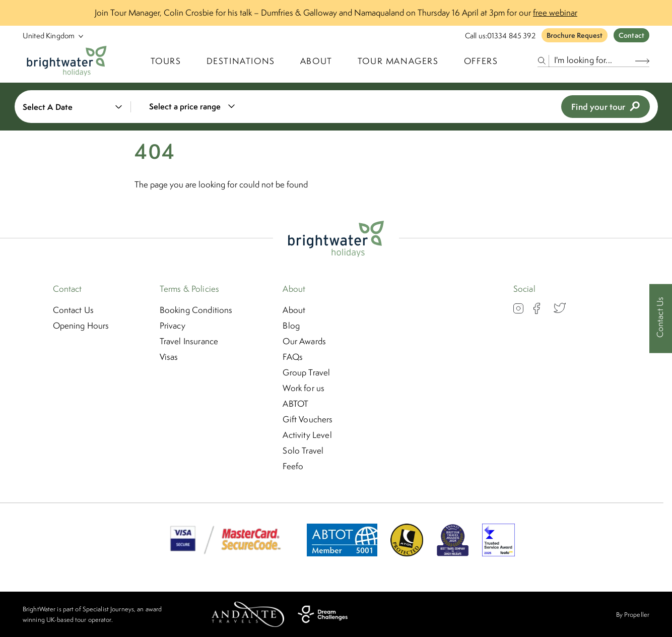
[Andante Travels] (248, 614)
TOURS (166, 61)
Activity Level (307, 435)
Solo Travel (303, 451)
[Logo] (67, 61)
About (316, 61)
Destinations (241, 61)
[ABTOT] (342, 553)
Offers (481, 61)
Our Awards (304, 341)
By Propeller (633, 615)
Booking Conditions (196, 310)
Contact (631, 35)
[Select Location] (49, 36)
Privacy (173, 326)
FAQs (293, 357)
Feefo (293, 466)
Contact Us (74, 310)
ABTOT (295, 404)
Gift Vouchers (308, 419)
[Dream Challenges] (323, 614)
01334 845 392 (511, 36)
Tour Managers (398, 61)
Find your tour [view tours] (605, 107)
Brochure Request (575, 35)
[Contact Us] (661, 319)
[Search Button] (642, 61)
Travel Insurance (189, 341)
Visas (169, 357)
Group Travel (306, 372)
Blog (291, 326)
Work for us (304, 388)
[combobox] (198, 107)
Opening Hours (81, 326)
